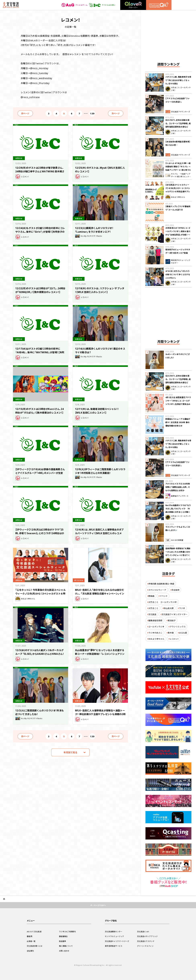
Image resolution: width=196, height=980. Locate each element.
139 (92, 112)
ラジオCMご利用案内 (68, 931)
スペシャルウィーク (157, 590)
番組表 (30, 936)
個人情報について (66, 946)
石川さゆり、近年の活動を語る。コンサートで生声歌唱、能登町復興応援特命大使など (178, 123)
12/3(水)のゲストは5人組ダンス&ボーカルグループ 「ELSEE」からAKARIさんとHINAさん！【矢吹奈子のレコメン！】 (40, 652)
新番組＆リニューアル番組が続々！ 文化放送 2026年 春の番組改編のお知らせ (178, 422)
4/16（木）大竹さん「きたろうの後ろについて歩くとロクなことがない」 (178, 274)
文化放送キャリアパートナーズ (118, 941)
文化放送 (152, 614)
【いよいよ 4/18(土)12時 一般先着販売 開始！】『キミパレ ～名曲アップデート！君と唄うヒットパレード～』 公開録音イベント (178, 170)
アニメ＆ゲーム (73, 5)
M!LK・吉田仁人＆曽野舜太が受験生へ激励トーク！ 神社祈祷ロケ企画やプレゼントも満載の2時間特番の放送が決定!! (100, 712)
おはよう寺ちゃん (156, 639)
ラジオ (182, 608)
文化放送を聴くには (35, 946)
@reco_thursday (39, 82)
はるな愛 (183, 633)
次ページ (116, 111)
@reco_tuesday (39, 73)
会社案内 (31, 951)
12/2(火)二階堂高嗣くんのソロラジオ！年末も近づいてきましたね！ (40, 710)
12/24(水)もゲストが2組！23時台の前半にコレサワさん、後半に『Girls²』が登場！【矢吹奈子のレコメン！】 (41, 230)
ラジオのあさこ (155, 633)
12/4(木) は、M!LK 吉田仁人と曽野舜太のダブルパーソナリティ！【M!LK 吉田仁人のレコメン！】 (100, 531)
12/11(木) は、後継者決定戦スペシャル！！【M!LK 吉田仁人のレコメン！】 (100, 409)
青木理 (171, 633)
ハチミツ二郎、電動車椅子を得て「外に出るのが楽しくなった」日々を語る (178, 80)
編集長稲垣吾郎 (155, 620)
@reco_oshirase (30, 96)
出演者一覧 (32, 941)
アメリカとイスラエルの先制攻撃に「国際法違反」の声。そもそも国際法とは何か (178, 487)
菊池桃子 (172, 620)
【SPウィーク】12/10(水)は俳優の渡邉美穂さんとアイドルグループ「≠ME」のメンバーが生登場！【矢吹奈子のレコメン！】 (41, 471)
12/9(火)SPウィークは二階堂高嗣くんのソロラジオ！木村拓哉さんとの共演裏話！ (99, 469)
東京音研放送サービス (114, 946)
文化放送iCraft (143, 931)
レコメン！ (174, 639)
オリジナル (79, 578)
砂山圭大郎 (169, 608)
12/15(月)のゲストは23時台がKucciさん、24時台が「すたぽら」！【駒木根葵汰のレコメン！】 (39, 411)
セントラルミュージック (115, 936)
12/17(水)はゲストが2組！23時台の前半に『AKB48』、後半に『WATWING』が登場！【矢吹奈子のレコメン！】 (41, 350)
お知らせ (20, 156)
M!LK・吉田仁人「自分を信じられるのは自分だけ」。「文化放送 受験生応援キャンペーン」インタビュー (100, 591)
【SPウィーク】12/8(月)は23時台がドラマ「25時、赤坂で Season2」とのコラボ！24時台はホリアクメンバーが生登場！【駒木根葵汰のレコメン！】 (41, 533)
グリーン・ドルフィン (146, 946)
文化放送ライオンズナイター (175, 614)
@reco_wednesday (41, 77)
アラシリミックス (178, 627)
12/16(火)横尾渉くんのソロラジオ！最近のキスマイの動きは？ (99, 348)
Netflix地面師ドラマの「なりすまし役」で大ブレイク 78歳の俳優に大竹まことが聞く (178, 509)
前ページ (25, 111)
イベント (164, 596)
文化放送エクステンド (146, 941)
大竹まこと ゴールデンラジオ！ (163, 602)
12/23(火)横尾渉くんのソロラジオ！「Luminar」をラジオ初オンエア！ (96, 228)
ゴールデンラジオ (156, 627)
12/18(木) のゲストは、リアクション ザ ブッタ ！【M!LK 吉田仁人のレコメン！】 (100, 288)
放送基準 (63, 941)
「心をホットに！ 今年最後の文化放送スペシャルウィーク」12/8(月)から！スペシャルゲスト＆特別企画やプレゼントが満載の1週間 (40, 593)
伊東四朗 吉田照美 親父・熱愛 (161, 584)
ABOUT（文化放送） (35, 931)
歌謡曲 (151, 596)
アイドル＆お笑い (102, 5)
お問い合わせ (65, 951)
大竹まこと (153, 608)
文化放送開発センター (114, 931)
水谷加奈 (175, 590)
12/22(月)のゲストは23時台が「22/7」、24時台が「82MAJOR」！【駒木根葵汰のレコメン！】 (41, 290)
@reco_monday (39, 68)
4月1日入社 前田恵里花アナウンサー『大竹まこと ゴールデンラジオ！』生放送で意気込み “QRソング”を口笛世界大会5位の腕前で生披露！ (178, 404)
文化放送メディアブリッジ (148, 936)
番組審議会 (64, 936)
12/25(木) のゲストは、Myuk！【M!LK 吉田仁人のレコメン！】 (99, 168)
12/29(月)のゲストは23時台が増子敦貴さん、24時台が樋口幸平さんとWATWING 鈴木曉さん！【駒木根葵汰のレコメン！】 (40, 169)
